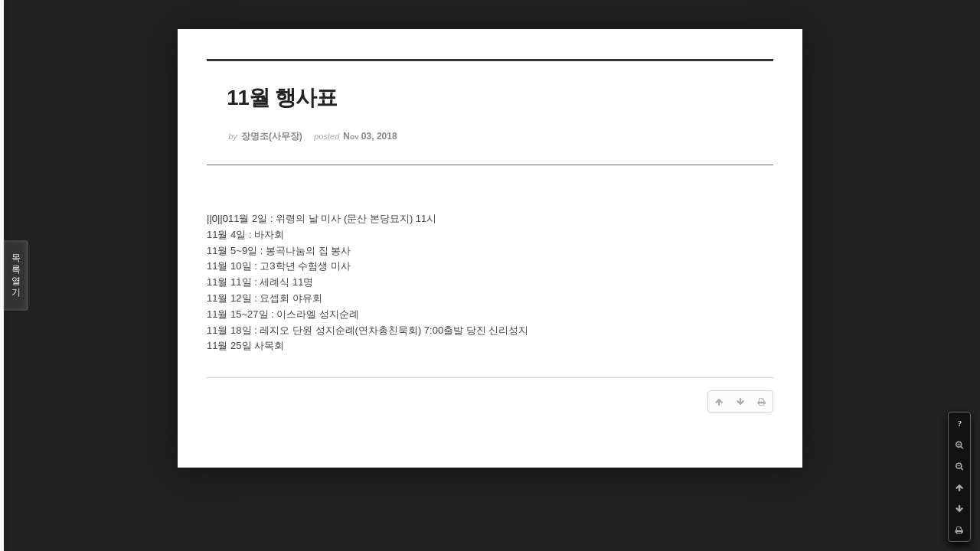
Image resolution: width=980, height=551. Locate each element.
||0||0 (217, 218)
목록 (16, 275)
